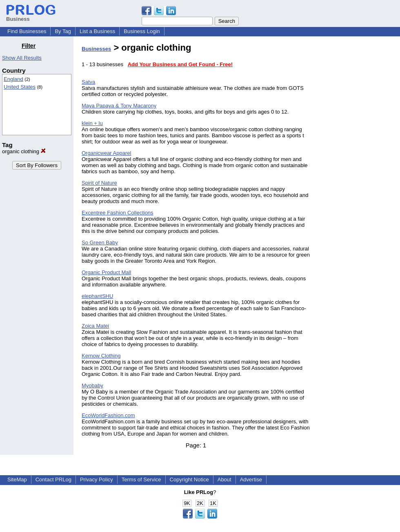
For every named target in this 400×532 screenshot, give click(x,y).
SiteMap (17, 479)
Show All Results (22, 58)
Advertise (251, 479)
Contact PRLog (53, 479)
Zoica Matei (95, 326)
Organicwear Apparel (106, 153)
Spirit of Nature (99, 183)
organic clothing (24, 151)
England (13, 79)
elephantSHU (97, 296)
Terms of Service (141, 479)
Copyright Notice (189, 479)
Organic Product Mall (106, 272)
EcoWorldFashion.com (108, 415)
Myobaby (92, 386)
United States (20, 87)
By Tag (63, 31)
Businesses (96, 49)
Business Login (142, 31)
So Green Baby (100, 243)
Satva (88, 82)
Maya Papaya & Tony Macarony (119, 106)
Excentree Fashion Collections (118, 213)
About (224, 479)
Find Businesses (27, 31)
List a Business (97, 31)
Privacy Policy (97, 479)
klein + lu (92, 123)
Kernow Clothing (101, 356)
